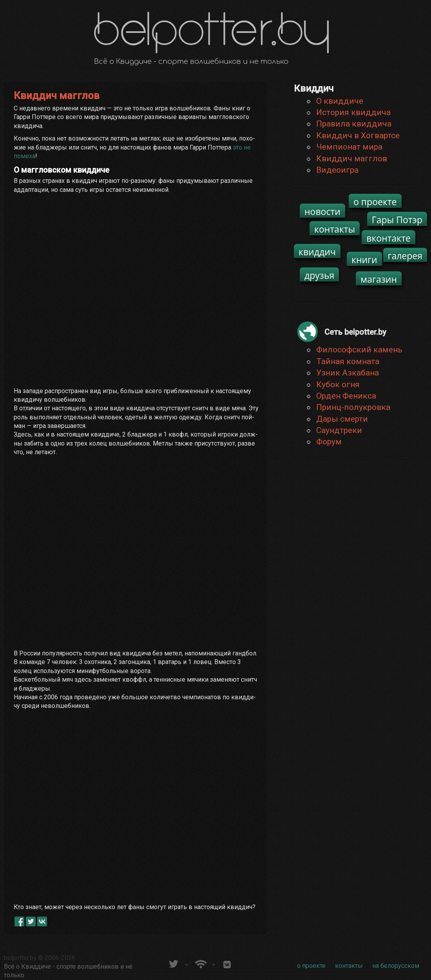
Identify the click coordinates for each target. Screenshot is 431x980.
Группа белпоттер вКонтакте (227, 963)
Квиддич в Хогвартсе (358, 135)
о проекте (375, 202)
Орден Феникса (346, 396)
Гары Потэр (397, 220)
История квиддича (353, 112)
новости (322, 211)
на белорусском (396, 966)
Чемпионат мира (349, 147)
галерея (405, 256)
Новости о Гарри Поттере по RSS (200, 963)
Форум (329, 442)
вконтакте (388, 238)
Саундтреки (339, 430)
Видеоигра (337, 170)
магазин (379, 279)
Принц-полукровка (353, 407)
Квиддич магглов (352, 159)
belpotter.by (20, 958)
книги (364, 260)
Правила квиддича (354, 124)
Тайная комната (348, 361)
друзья (319, 275)
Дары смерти (342, 419)
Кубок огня (338, 384)
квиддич (317, 252)
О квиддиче (340, 101)
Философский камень (359, 350)
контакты (335, 229)
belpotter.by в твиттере (173, 963)
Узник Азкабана (348, 373)
